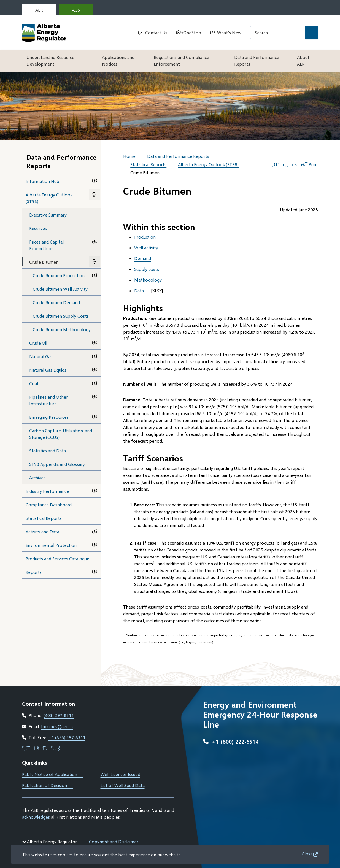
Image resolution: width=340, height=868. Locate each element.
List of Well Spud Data (123, 785)
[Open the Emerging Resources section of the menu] (95, 417)
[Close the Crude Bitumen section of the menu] (95, 262)
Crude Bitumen (44, 262)
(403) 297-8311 (59, 715)
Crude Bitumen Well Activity (60, 289)
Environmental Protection (51, 545)
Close (307, 854)
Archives (37, 478)
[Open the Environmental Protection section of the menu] (95, 545)
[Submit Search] (312, 33)
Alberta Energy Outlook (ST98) (49, 198)
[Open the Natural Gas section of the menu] (95, 356)
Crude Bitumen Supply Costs (61, 316)
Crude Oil (38, 343)
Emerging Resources (49, 417)
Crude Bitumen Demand (56, 302)
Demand (143, 258)
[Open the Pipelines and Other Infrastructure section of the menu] (95, 397)
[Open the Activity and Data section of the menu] (95, 531)
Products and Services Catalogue (63, 560)
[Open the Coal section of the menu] (95, 383)
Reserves (38, 228)
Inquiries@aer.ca (57, 726)
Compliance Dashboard (57, 506)
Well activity (146, 248)
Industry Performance (47, 491)
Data (139, 290)
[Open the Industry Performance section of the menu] (95, 491)
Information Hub (42, 181)
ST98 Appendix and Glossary (57, 464)
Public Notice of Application (53, 774)
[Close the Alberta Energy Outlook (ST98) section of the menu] (95, 194)
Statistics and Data (48, 451)
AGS (80, 11)
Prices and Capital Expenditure (46, 245)
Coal (34, 383)
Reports (34, 572)
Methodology (148, 280)
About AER (303, 60)
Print (309, 164)
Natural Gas (41, 356)
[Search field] (278, 33)
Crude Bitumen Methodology (62, 329)
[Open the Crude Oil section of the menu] (95, 343)
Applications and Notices (118, 60)
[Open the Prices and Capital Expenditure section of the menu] (95, 242)
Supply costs (147, 269)
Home (129, 156)
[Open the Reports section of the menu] (95, 572)
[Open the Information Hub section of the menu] (95, 181)
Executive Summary (48, 215)
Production (145, 237)
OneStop (192, 32)
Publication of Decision (48, 785)
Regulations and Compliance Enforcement (181, 60)
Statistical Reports (44, 518)
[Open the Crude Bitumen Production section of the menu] (95, 275)
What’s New (229, 32)
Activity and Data (42, 532)
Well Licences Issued (120, 774)
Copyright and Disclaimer (114, 841)
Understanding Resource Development (50, 60)
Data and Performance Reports (257, 60)
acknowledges (36, 817)
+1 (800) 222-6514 (235, 742)
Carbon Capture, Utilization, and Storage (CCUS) (61, 434)
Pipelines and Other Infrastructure (48, 400)
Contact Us (156, 32)
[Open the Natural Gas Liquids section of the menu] (95, 370)
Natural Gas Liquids (48, 370)
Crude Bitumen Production (59, 275)
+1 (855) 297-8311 (67, 737)
